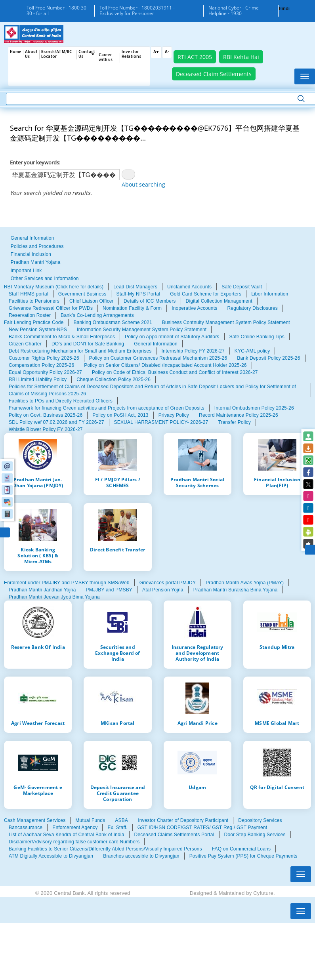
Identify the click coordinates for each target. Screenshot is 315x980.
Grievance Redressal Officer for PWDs (51, 308)
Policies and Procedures (37, 246)
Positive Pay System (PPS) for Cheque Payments (243, 856)
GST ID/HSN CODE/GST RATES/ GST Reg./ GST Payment (202, 827)
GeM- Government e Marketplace (38, 790)
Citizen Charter (25, 344)
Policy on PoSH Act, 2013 (120, 415)
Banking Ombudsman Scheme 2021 (113, 322)
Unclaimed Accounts (189, 287)
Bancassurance (26, 827)
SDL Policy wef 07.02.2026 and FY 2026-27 (56, 422)
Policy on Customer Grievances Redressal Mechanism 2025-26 (158, 358)
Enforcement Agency (75, 827)
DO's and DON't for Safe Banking (88, 344)
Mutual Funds (90, 820)
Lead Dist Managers (135, 287)
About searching (143, 184)
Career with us (106, 58)
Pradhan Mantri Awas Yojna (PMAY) (245, 583)
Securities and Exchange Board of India (117, 653)
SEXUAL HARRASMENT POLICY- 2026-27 (161, 422)
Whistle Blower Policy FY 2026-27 (46, 429)
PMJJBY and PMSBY (109, 590)
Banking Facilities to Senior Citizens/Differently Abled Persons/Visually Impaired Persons (105, 849)
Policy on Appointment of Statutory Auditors (172, 337)
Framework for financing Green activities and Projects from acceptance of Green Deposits (107, 408)
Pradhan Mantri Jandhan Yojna (42, 590)
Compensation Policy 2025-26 (41, 365)
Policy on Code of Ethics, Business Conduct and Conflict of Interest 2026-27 (175, 372)
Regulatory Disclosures (252, 308)
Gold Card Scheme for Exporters (206, 294)
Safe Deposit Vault (242, 287)
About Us (31, 54)
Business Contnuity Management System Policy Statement (226, 322)
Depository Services (260, 820)
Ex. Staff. (117, 827)
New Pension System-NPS (38, 330)
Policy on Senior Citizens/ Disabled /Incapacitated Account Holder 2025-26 (165, 365)
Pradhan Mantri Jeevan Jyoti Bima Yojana (54, 597)
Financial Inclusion (31, 254)
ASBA (121, 820)
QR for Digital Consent (277, 787)
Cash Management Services (35, 820)
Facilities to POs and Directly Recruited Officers (61, 401)
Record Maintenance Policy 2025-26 (239, 415)
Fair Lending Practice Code (34, 322)
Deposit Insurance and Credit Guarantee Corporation (118, 793)
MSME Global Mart (277, 723)
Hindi (284, 9)
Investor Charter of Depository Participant (183, 820)
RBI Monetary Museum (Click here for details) (54, 287)
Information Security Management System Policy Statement (142, 330)
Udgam (197, 787)
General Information (32, 238)
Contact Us (87, 54)
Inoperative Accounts (194, 308)
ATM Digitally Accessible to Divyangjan (51, 856)
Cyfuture (263, 893)
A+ (156, 52)
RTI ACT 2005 (195, 57)
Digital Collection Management (219, 301)
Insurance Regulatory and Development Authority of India (198, 653)
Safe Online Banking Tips (257, 337)
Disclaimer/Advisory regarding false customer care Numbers (74, 842)
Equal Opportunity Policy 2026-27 (45, 372)
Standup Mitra (277, 647)
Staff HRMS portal (29, 294)
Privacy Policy (174, 415)
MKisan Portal (118, 723)
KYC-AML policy (252, 351)
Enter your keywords (34, 162)
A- (167, 52)
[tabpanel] (157, 301)
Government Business (82, 294)
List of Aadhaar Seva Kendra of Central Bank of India (67, 835)
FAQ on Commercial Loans (241, 849)
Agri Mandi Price (198, 723)
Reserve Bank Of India (38, 647)
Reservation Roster (30, 315)
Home (16, 52)
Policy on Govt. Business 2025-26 (46, 415)
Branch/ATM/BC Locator (57, 54)
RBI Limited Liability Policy (38, 379)
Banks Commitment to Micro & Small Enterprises (62, 337)
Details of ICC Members (150, 301)
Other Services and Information (45, 278)
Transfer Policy (234, 422)
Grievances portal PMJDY (168, 583)
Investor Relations (131, 54)
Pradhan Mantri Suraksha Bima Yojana (236, 590)
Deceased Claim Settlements (214, 74)
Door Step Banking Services (255, 835)
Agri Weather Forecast (38, 723)
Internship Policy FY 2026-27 (193, 351)
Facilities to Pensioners (34, 301)
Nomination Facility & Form (132, 308)
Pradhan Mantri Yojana (35, 262)
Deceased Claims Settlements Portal (174, 835)
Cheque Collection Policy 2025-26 (114, 379)
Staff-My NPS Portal (138, 294)
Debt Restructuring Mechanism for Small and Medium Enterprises (80, 351)
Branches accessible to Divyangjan (141, 856)
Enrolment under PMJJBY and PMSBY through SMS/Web (67, 583)
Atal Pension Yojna (163, 590)
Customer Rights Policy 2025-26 (44, 358)
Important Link (26, 271)
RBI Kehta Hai (241, 57)
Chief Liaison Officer (92, 301)
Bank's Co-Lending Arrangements (97, 315)
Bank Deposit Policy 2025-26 (268, 358)
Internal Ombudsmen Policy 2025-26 (254, 408)
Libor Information (270, 294)
